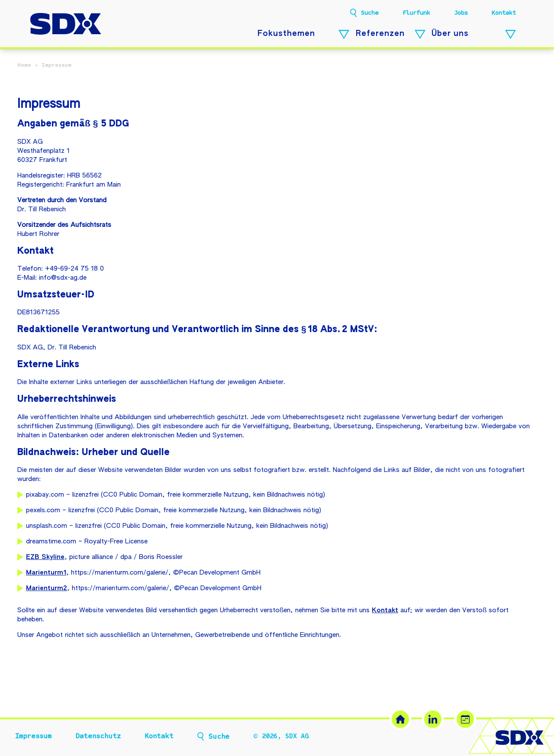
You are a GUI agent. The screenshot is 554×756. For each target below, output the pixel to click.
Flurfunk (416, 13)
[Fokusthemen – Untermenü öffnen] (344, 34)
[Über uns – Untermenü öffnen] (511, 34)
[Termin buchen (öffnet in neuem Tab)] (465, 719)
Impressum (33, 736)
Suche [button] (370, 13)
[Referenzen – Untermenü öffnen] (420, 34)
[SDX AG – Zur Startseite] (66, 25)
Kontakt (504, 13)
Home (24, 65)
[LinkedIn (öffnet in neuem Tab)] (433, 719)
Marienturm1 (46, 573)
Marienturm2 (47, 588)
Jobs (461, 13)
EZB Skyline (45, 557)
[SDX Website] (400, 719)
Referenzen (380, 34)
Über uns (450, 34)
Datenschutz (98, 736)
